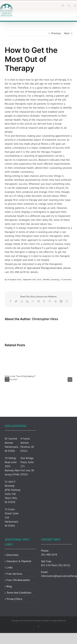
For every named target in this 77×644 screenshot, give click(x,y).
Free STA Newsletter (18, 580)
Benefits (46, 279)
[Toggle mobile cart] (63, 6)
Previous (56, 33)
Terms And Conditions (19, 593)
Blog (9, 586)
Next (67, 33)
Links (10, 568)
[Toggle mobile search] (69, 6)
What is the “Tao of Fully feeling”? (20, 376)
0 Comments (66, 279)
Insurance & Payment (19, 561)
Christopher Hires (14, 279)
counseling (55, 279)
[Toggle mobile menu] (75, 6)
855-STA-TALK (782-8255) (55, 565)
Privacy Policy (14, 599)
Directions (12, 555)
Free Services (14, 574)
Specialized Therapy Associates (44, 268)
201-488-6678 (49, 555)
